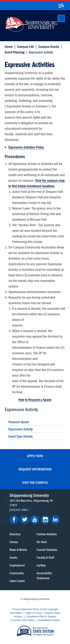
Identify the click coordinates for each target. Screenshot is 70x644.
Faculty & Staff (45, 557)
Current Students (47, 550)
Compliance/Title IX (37, 617)
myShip (41, 565)
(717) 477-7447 (18, 510)
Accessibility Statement (44, 576)
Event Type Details (21, 436)
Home (9, 46)
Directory (15, 534)
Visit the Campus (35, 482)
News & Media (18, 550)
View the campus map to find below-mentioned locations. (37, 183)
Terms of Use (40, 609)
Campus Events (49, 46)
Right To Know (34, 613)
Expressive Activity (21, 409)
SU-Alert (42, 542)
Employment (17, 565)
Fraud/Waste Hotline (49, 620)
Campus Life (25, 46)
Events (13, 557)
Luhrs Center (17, 581)
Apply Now (35, 456)
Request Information (35, 469)
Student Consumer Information (33, 618)
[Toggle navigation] (61, 18)
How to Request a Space (35, 399)
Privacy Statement (22, 609)
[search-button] (61, 6)
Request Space (19, 422)
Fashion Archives (47, 534)
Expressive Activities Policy (27, 147)
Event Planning (15, 52)
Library (14, 542)
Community (17, 573)
